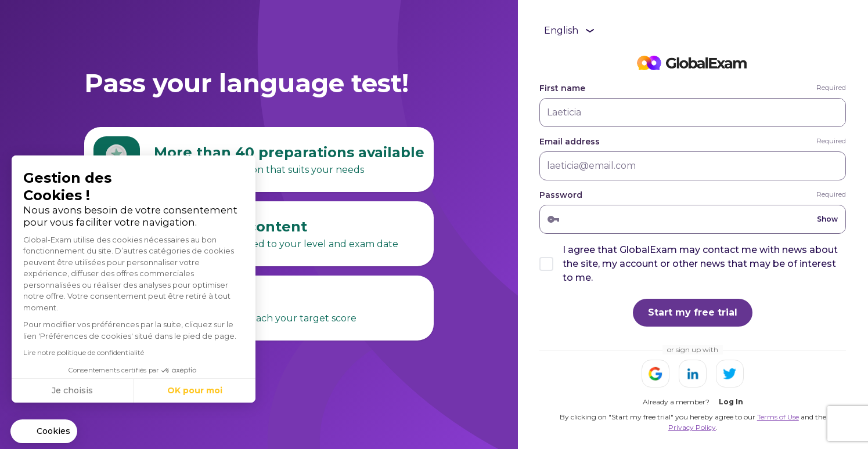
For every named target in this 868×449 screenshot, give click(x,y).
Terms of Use (778, 417)
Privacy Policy (692, 427)
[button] (44, 432)
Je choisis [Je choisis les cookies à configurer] (72, 390)
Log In (731, 402)
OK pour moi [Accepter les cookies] (195, 390)
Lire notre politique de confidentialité (84, 352)
